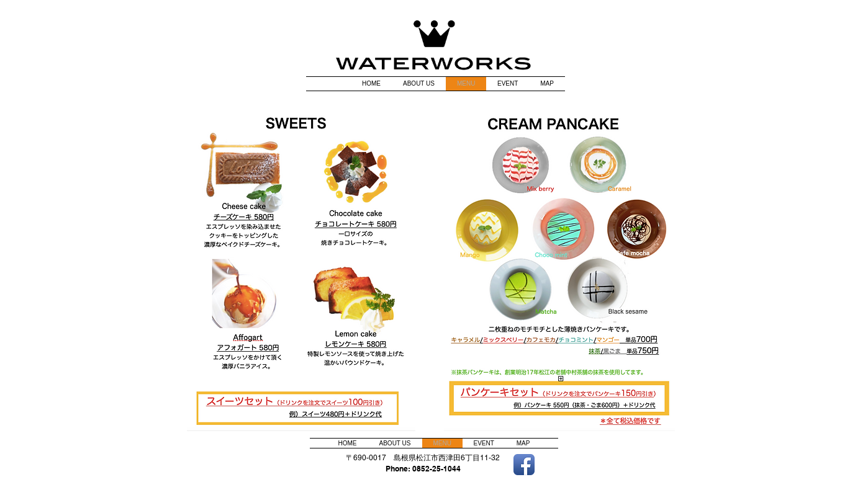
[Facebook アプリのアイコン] (524, 465)
